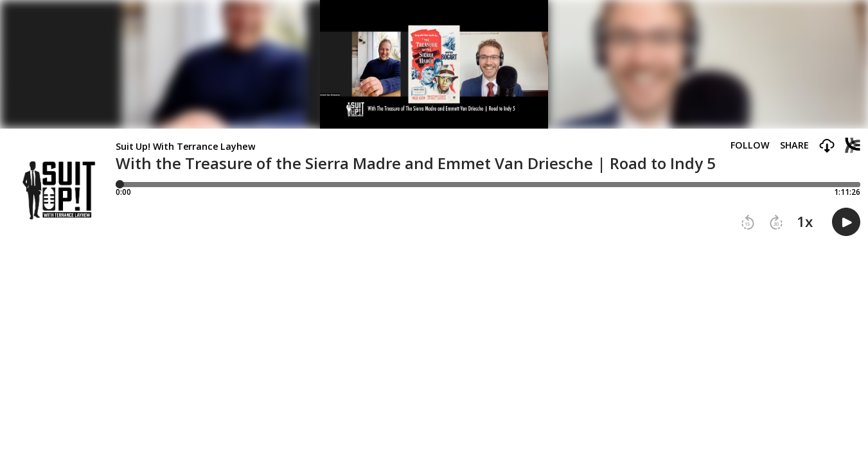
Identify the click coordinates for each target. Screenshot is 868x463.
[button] (827, 146)
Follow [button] (750, 145)
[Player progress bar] (488, 185)
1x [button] (805, 222)
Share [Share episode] (794, 145)
